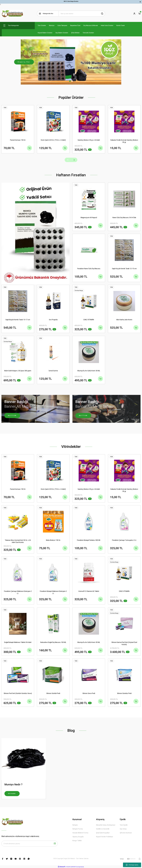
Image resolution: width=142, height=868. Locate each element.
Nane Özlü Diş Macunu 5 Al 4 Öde (124, 217)
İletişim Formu (78, 829)
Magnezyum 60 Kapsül (89, 217)
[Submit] (55, 844)
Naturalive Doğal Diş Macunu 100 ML (53, 642)
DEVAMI (12, 794)
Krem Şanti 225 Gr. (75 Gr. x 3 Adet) (53, 140)
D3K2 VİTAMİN (89, 320)
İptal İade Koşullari (103, 833)
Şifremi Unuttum (126, 833)
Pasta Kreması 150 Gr (18, 140)
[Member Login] (134, 14)
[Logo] (12, 14)
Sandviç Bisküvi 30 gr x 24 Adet (89, 140)
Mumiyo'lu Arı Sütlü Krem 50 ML (89, 371)
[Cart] (139, 14)
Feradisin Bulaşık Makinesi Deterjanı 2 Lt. (53, 592)
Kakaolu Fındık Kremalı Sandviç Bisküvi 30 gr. (124, 141)
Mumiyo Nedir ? (13, 784)
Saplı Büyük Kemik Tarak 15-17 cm (18, 320)
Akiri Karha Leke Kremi (124, 320)
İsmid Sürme (53, 371)
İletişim (75, 825)
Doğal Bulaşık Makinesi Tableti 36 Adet (18, 642)
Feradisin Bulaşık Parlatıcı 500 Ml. (89, 540)
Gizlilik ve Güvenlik (103, 829)
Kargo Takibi (77, 841)
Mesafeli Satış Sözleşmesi (106, 825)
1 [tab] (70, 81)
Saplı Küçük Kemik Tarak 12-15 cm (124, 269)
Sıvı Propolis (53, 320)
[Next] (74, 160)
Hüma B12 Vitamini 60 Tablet (89, 591)
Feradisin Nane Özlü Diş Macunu (89, 269)
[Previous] (68, 160)
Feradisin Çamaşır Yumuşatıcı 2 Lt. (124, 540)
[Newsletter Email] (30, 844)
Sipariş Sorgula (78, 837)
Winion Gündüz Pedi (124, 693)
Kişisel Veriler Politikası (105, 837)
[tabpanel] (71, 62)
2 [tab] (72, 81)
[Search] (82, 14)
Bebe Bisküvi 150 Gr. (53, 540)
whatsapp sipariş (132, 865)
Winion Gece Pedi (89, 693)
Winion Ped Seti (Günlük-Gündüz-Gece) (18, 693)
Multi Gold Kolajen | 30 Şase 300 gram (18, 371)
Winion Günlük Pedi (53, 693)
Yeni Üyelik (124, 825)
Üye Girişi (123, 829)
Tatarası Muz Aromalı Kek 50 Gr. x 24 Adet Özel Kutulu (18, 541)
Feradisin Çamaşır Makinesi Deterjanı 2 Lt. (18, 592)
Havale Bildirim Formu (80, 833)
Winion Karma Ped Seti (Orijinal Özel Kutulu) (124, 643)
